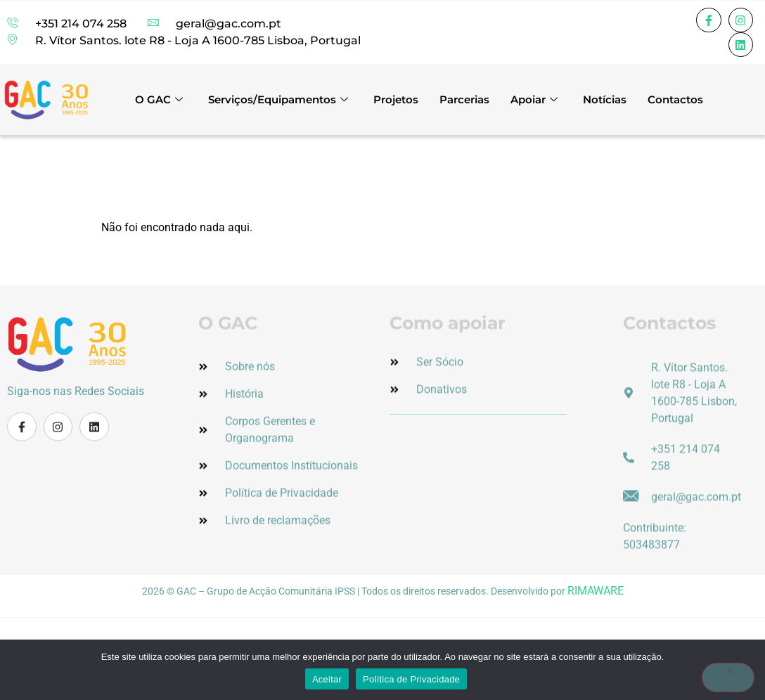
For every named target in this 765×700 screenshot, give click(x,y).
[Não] (726, 678)
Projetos (396, 99)
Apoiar (534, 99)
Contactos (675, 99)
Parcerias (464, 99)
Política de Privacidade (411, 679)
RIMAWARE (596, 591)
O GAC (159, 99)
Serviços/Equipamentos (278, 99)
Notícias (605, 99)
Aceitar (327, 679)
